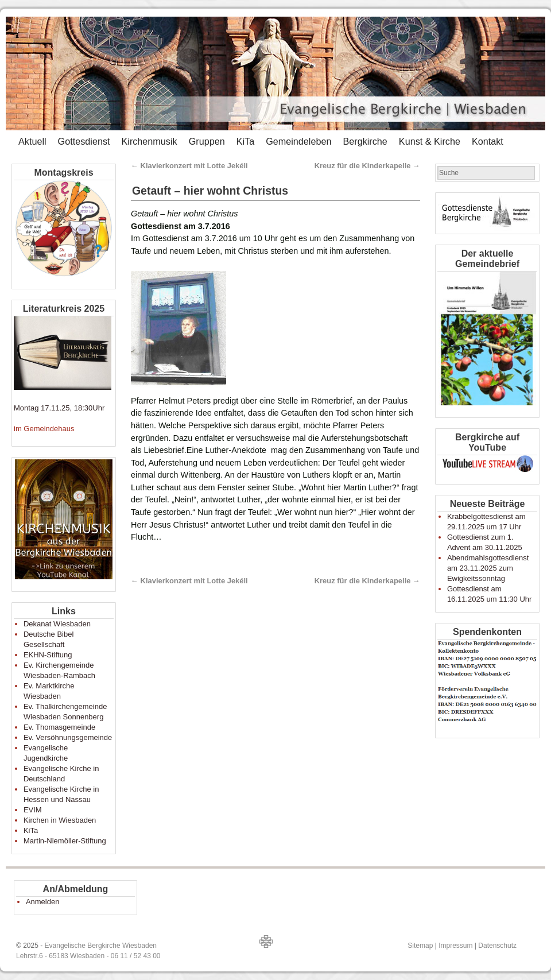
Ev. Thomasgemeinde (59, 727)
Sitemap (420, 946)
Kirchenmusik (149, 141)
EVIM (33, 810)
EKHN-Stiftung (48, 655)
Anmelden (43, 902)
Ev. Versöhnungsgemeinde (68, 737)
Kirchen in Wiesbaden (60, 820)
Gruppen (207, 141)
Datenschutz (497, 946)
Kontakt (488, 141)
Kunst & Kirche (430, 141)
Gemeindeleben (298, 141)
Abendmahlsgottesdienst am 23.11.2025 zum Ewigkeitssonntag (488, 568)
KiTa (246, 141)
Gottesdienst (84, 141)
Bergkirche (365, 141)
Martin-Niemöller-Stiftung (65, 841)
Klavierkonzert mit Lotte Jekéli (189, 166)
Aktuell (32, 141)
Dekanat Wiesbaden (57, 624)
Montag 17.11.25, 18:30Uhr (59, 408)
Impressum (455, 946)
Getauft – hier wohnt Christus (210, 191)
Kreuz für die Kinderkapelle (367, 166)
